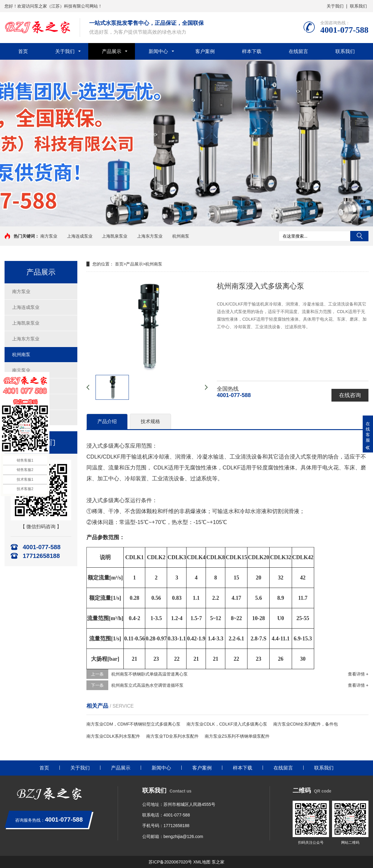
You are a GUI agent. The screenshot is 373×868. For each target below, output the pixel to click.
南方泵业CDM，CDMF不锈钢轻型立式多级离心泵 (133, 724)
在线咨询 (350, 395)
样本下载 (252, 51)
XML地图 (202, 862)
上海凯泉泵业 (115, 236)
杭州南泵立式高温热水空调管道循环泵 (147, 685)
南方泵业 (49, 236)
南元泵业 (21, 370)
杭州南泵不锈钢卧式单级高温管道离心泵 (150, 674)
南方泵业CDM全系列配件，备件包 (306, 724)
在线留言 (298, 51)
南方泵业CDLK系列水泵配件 (113, 736)
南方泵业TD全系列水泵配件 (172, 736)
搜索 (359, 236)
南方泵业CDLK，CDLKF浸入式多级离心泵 (227, 724)
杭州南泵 (181, 236)
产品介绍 (107, 421)
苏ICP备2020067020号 (170, 862)
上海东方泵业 (150, 236)
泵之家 (218, 862)
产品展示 (112, 51)
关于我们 (335, 6)
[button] (186, 221)
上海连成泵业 (80, 236)
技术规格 (150, 421)
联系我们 (358, 6)
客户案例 (205, 51)
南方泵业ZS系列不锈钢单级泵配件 (237, 736)
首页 (23, 51)
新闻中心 (158, 51)
